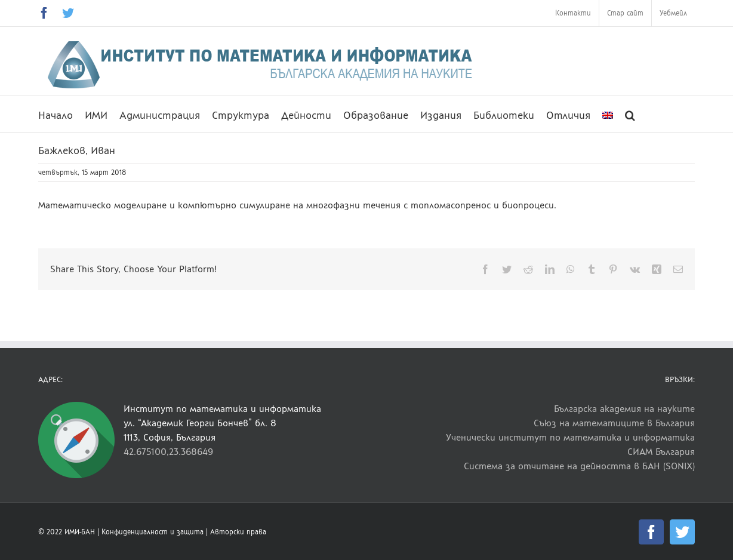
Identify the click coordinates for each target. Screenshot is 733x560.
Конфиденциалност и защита (153, 532)
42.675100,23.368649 (168, 452)
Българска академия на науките (624, 409)
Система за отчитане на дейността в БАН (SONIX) (579, 466)
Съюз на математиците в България (614, 423)
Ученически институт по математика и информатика (570, 437)
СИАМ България (661, 452)
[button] (630, 114)
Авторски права (238, 532)
